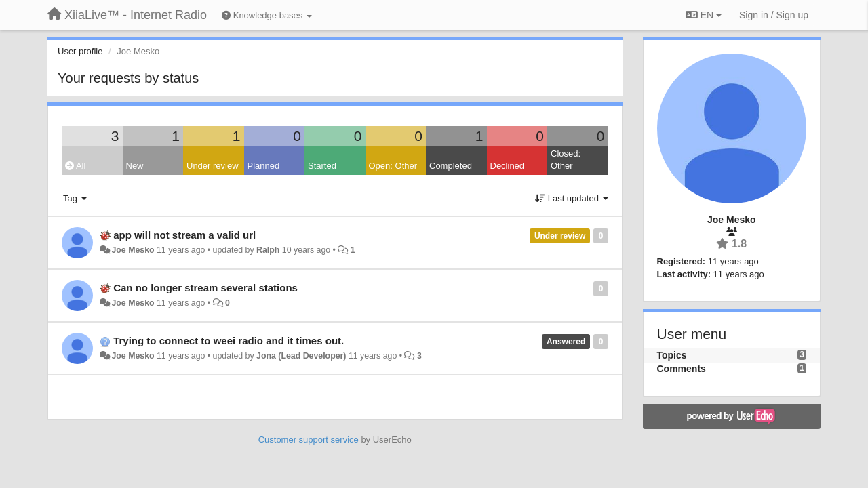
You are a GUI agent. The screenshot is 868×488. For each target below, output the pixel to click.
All (75, 166)
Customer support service (309, 440)
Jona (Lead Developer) (301, 356)
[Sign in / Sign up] (774, 15)
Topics (672, 355)
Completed (451, 166)
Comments (682, 369)
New (135, 166)
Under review (213, 166)
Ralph (268, 250)
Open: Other (393, 166)
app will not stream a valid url (184, 235)
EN (704, 15)
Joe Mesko (133, 250)
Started (322, 166)
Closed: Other (566, 160)
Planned (264, 166)
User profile (80, 51)
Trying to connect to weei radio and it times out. (229, 341)
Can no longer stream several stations (205, 288)
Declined (508, 166)
